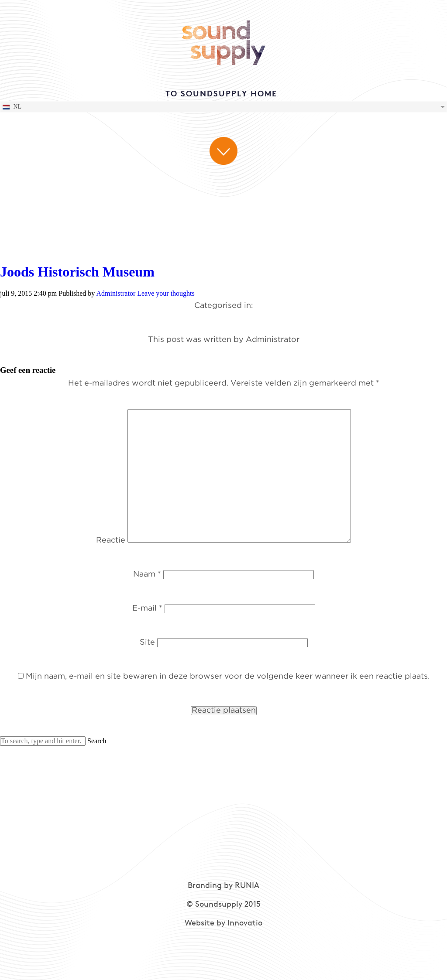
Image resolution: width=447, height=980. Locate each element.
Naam (147, 574)
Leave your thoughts (166, 293)
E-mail (147, 608)
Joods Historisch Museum (77, 272)
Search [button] (97, 741)
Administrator (116, 293)
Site (147, 642)
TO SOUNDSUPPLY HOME (221, 94)
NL (12, 107)
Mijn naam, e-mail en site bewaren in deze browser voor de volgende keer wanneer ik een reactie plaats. (228, 676)
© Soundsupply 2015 (223, 905)
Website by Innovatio (223, 924)
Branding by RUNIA (223, 886)
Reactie (111, 540)
